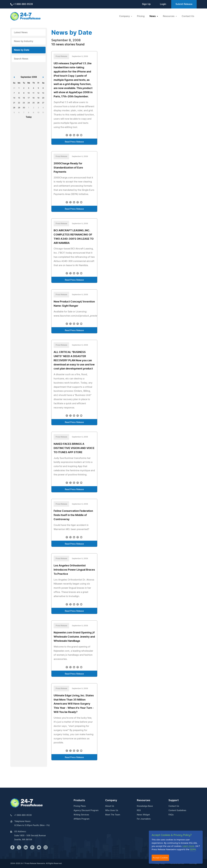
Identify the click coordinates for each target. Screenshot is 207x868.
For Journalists (144, 819)
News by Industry (24, 41)
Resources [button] (169, 16)
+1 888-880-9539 (22, 4)
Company (111, 800)
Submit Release (184, 4)
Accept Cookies (160, 858)
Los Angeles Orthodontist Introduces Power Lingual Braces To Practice (74, 570)
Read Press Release (74, 142)
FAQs (171, 815)
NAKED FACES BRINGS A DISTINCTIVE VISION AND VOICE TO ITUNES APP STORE (74, 448)
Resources (144, 800)
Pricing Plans (80, 806)
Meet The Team (113, 815)
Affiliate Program (82, 819)
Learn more (188, 846)
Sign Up (146, 4)
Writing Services (81, 815)
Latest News (21, 32)
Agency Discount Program (86, 810)
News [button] (153, 16)
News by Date (22, 50)
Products (79, 800)
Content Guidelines (177, 810)
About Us (110, 806)
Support (174, 800)
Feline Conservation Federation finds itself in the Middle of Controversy (73, 515)
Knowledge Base (145, 806)
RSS (139, 810)
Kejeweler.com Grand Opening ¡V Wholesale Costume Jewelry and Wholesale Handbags (74, 637)
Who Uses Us (112, 810)
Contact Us (188, 16)
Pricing (141, 16)
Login (163, 4)
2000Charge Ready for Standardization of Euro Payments (68, 168)
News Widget (143, 815)
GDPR (193, 849)
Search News (21, 59)
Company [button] (125, 16)
